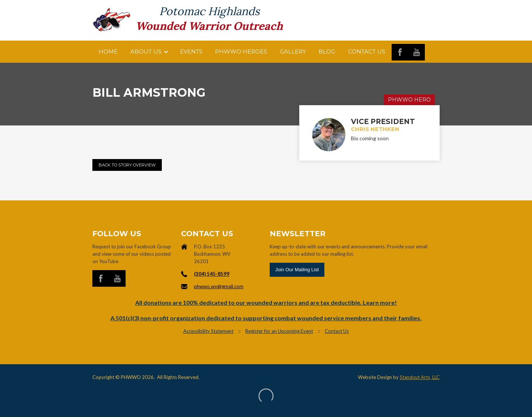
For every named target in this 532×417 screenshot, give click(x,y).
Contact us (367, 51)
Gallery (293, 51)
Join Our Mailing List (297, 270)
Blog (327, 51)
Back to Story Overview (127, 165)
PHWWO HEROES (241, 51)
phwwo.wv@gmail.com (219, 286)
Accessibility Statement (208, 331)
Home (108, 51)
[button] (149, 52)
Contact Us (337, 331)
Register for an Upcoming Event (279, 331)
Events (191, 51)
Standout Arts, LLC (420, 377)
